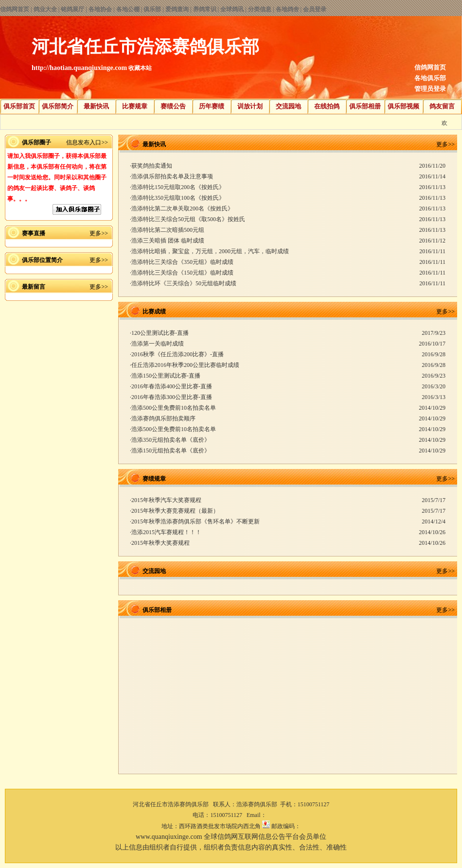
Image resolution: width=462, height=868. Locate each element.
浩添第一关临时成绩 (158, 344)
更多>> (99, 233)
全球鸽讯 (232, 9)
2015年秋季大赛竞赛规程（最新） (175, 511)
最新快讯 (96, 106)
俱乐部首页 (19, 106)
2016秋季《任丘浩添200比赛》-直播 (178, 354)
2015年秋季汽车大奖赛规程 (166, 500)
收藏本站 (140, 68)
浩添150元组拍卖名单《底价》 (171, 451)
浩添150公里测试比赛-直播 (166, 376)
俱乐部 (152, 9)
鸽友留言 (442, 106)
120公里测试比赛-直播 (160, 333)
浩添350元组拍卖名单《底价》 (171, 440)
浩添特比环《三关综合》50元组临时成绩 (184, 283)
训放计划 (250, 106)
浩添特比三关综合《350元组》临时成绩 (182, 262)
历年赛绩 (212, 106)
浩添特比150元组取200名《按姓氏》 (178, 187)
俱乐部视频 (403, 106)
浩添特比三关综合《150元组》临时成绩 (182, 273)
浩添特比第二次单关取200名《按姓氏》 (182, 208)
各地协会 (100, 9)
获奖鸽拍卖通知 (152, 166)
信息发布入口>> (87, 142)
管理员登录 (430, 89)
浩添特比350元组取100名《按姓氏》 (178, 198)
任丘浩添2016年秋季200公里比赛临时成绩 (185, 365)
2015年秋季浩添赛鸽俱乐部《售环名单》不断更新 (195, 521)
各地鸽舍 (287, 9)
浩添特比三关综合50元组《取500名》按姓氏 (188, 219)
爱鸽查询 (177, 9)
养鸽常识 (205, 9)
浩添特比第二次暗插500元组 (168, 230)
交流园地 (288, 106)
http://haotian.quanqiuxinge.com (79, 68)
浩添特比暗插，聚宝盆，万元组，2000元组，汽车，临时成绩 (210, 251)
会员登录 (315, 9)
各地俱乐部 (430, 78)
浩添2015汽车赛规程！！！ (166, 532)
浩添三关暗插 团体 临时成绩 (168, 241)
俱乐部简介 (58, 106)
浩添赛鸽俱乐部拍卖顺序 (163, 418)
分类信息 (260, 9)
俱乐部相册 (365, 106)
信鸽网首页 (15, 9)
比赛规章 (135, 106)
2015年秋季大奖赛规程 (160, 543)
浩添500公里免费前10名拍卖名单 (174, 408)
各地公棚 (128, 9)
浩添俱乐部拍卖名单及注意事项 (172, 176)
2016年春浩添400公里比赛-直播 (172, 386)
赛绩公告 (173, 106)
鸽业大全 (45, 9)
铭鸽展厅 (72, 9)
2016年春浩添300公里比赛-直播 (172, 397)
